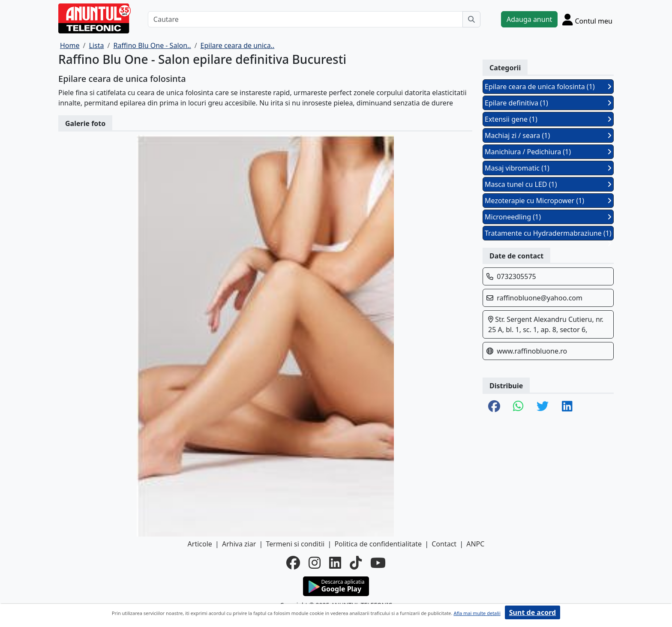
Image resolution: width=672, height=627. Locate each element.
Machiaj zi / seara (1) (548, 135)
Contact (444, 544)
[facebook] (293, 563)
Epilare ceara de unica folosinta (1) (548, 87)
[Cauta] (471, 19)
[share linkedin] (567, 407)
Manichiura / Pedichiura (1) (548, 152)
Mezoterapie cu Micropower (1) (548, 201)
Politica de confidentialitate (378, 544)
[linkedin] (335, 563)
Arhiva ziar (239, 544)
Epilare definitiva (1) (548, 103)
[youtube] (378, 563)
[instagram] (315, 563)
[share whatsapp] (518, 407)
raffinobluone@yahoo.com (540, 298)
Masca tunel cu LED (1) (548, 184)
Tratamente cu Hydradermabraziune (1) (548, 234)
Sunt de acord (532, 612)
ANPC (475, 544)
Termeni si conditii (295, 544)
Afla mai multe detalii (477, 613)
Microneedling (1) (548, 217)
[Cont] (587, 19)
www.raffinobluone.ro (532, 351)
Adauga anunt (529, 19)
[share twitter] (543, 407)
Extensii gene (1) (548, 119)
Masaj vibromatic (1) (548, 168)
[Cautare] (305, 19)
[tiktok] (356, 563)
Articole (200, 544)
